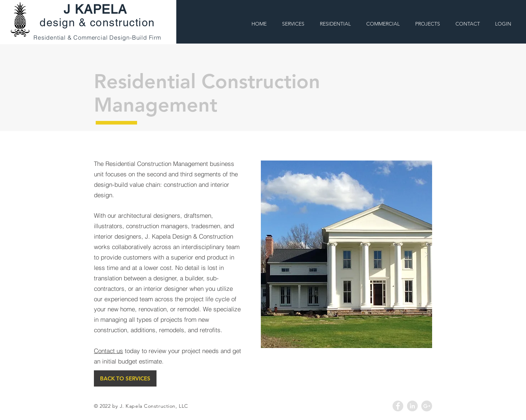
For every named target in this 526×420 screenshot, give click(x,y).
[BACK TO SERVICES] (125, 378)
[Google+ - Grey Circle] (427, 406)
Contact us (108, 351)
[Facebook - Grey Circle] (398, 406)
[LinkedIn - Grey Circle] (412, 406)
